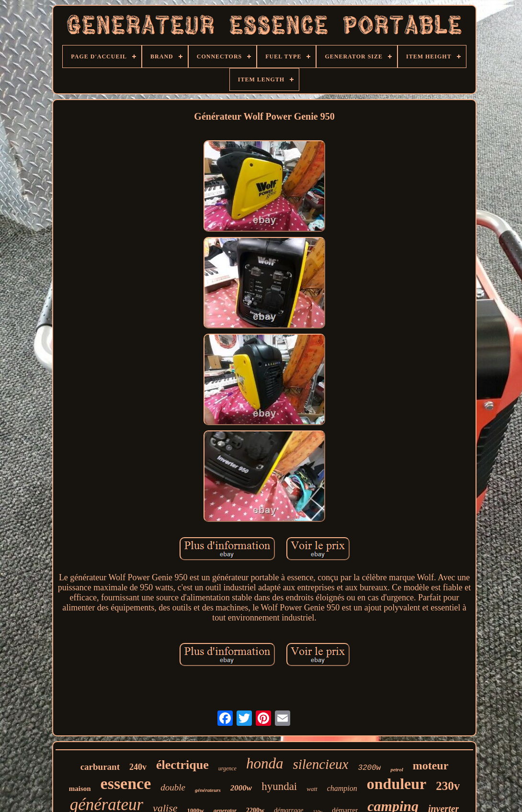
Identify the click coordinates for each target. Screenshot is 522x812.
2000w (241, 788)
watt (312, 789)
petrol (397, 769)
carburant (100, 767)
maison (80, 789)
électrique (182, 765)
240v (138, 767)
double (173, 787)
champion (342, 788)
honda (265, 763)
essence (126, 784)
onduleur (397, 784)
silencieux (320, 764)
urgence (227, 768)
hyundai (279, 786)
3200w (369, 768)
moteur (431, 766)
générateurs (208, 790)
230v (448, 786)
